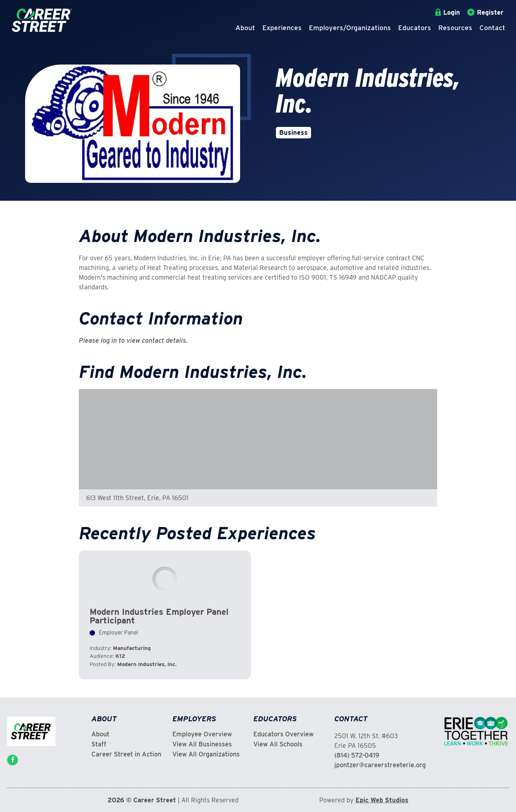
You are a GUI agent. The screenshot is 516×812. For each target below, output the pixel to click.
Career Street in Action (126, 754)
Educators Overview (283, 734)
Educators (415, 28)
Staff (99, 744)
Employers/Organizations (350, 28)
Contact (492, 28)
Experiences (282, 28)
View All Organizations (206, 754)
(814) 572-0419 (357, 755)
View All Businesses (202, 744)
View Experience (165, 615)
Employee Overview (202, 734)
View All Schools (278, 744)
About (245, 28)
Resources (455, 28)
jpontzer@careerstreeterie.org (380, 765)
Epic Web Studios (382, 800)
